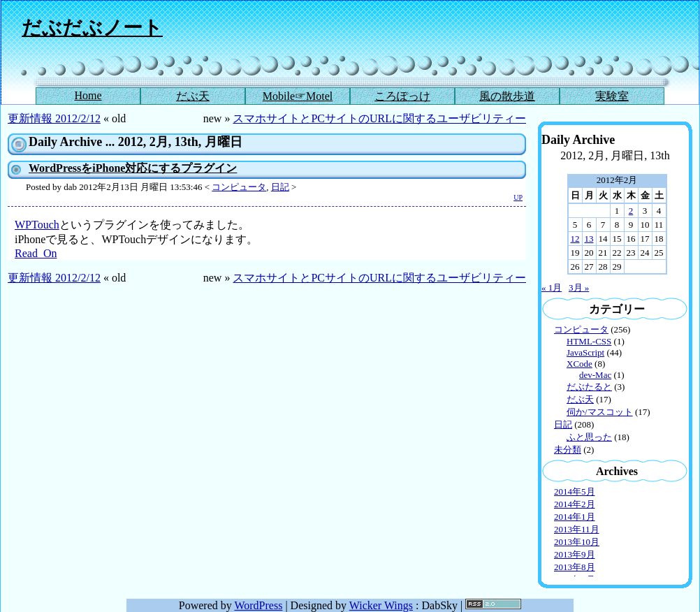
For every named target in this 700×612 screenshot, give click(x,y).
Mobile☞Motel (298, 96)
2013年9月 (575, 554)
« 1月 (552, 287)
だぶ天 (193, 96)
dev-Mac (595, 375)
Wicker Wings (381, 605)
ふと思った (589, 437)
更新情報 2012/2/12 (54, 118)
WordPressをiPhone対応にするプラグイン (133, 168)
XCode (579, 364)
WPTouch (37, 225)
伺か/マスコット (600, 412)
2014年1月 (575, 517)
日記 (280, 187)
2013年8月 (575, 567)
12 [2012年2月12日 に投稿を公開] (575, 239)
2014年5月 (575, 491)
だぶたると (589, 387)
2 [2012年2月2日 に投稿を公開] (631, 211)
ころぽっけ (402, 96)
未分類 (568, 450)
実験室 (612, 96)
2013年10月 (577, 542)
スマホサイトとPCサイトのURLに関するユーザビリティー (379, 118)
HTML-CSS (589, 341)
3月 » (579, 287)
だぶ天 (580, 399)
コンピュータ (239, 187)
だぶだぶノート (92, 28)
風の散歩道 (507, 96)
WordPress (258, 605)
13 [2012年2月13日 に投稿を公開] (589, 239)
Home (88, 95)
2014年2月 (575, 504)
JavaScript (585, 352)
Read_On (36, 253)
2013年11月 (577, 529)
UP (518, 197)
